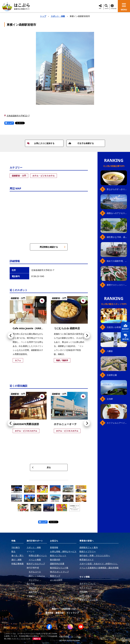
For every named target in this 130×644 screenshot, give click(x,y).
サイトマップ (73, 613)
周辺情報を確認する (52, 247)
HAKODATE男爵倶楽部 (26, 424)
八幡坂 (110, 351)
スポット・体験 (58, 16)
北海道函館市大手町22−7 (18, 116)
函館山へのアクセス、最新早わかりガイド (117, 213)
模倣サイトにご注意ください (65, 609)
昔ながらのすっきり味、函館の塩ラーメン (117, 189)
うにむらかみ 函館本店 (67, 328)
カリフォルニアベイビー (117, 423)
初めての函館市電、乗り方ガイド (117, 261)
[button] (11, 336)
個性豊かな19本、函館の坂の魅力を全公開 (117, 237)
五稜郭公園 (112, 375)
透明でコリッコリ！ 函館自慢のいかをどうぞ (117, 285)
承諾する (37, 639)
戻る (41, 467)
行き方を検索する (81, 143)
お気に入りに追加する (41, 143)
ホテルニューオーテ (65, 424)
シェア (9, 123)
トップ (43, 16)
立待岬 (110, 399)
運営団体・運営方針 (54, 613)
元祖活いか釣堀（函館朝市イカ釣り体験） (117, 327)
